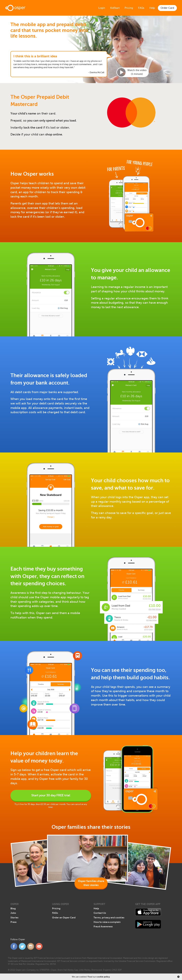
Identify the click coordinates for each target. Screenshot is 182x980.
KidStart (115, 8)
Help (152, 8)
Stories (14, 918)
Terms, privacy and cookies (109, 918)
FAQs (141, 8)
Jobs (13, 913)
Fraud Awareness (103, 926)
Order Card (167, 8)
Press (13, 922)
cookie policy (103, 977)
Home (15, 8)
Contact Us (100, 913)
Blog (13, 908)
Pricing (129, 8)
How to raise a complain (107, 922)
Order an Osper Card (64, 918)
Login (102, 8)
